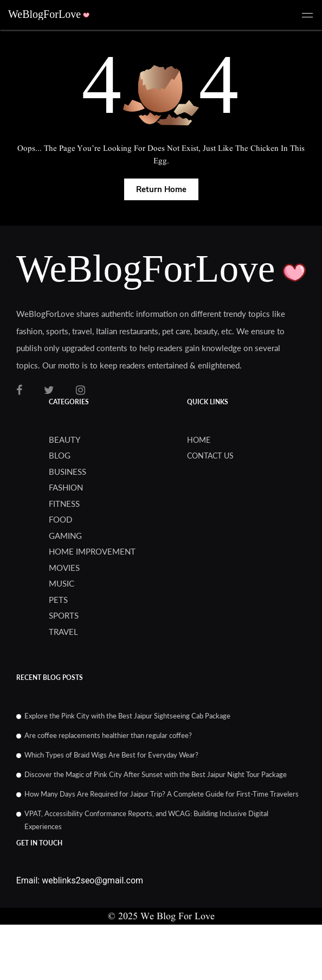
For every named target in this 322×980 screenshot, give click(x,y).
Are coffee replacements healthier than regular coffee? (108, 735)
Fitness (64, 504)
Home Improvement (92, 551)
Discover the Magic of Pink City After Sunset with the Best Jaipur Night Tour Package (156, 774)
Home (199, 440)
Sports (64, 615)
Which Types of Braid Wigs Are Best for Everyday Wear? (111, 755)
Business (67, 472)
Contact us (210, 456)
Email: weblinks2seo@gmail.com (80, 880)
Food (60, 519)
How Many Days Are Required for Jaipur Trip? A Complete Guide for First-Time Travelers (162, 794)
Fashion (66, 487)
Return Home (161, 189)
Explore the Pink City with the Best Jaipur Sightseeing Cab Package (127, 716)
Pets (58, 600)
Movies (64, 568)
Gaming (65, 536)
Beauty (65, 440)
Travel (63, 632)
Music (62, 583)
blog (60, 455)
